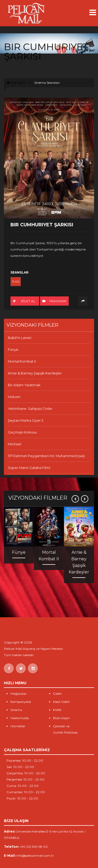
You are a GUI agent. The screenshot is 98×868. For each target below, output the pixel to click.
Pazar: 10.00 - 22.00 (22, 798)
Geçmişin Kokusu (22, 432)
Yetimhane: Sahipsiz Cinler (30, 409)
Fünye (13, 349)
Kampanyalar (21, 702)
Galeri (57, 694)
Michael (15, 444)
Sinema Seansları (47, 83)
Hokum (14, 397)
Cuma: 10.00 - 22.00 (23, 786)
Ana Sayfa (16, 83)
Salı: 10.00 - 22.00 (20, 767)
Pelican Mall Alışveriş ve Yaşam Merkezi (33, 649)
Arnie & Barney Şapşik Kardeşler (35, 373)
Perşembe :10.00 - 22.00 (25, 779)
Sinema (16, 710)
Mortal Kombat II (22, 361)
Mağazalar (19, 694)
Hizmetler (18, 726)
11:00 (16, 282)
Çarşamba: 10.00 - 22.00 (26, 773)
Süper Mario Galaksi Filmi (29, 468)
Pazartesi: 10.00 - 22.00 (25, 760)
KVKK (57, 710)
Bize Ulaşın (61, 718)
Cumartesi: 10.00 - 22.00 (26, 792)
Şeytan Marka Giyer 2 (26, 420)
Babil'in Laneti (20, 338)
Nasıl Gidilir (61, 702)
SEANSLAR (19, 272)
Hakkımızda (20, 718)
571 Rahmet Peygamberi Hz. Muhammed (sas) (46, 456)
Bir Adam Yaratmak (24, 385)
